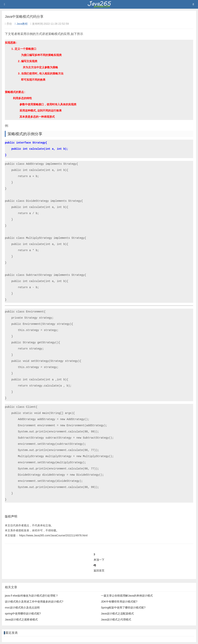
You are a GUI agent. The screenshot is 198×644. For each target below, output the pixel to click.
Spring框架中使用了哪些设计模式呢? (123, 608)
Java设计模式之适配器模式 (117, 614)
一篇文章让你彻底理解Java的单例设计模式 (127, 596)
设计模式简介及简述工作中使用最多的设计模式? (34, 602)
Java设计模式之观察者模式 (21, 620)
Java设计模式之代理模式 (116, 620)
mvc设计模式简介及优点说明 (22, 608)
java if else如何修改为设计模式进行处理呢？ (32, 596)
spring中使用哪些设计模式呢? (23, 614)
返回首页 (99, 571)
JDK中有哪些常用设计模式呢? (119, 602)
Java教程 (21, 24)
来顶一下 (99, 560)
